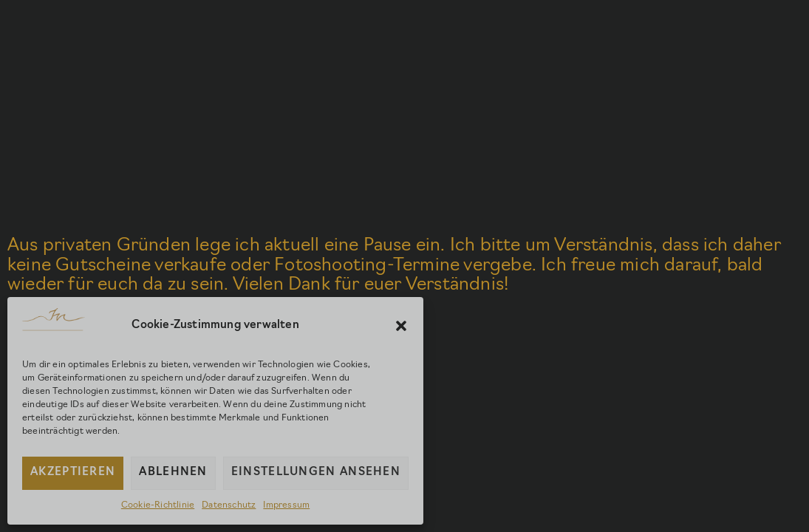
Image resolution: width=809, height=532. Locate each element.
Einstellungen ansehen (316, 473)
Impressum (286, 505)
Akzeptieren (73, 473)
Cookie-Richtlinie (158, 505)
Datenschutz (229, 505)
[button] (401, 326)
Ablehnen (173, 473)
